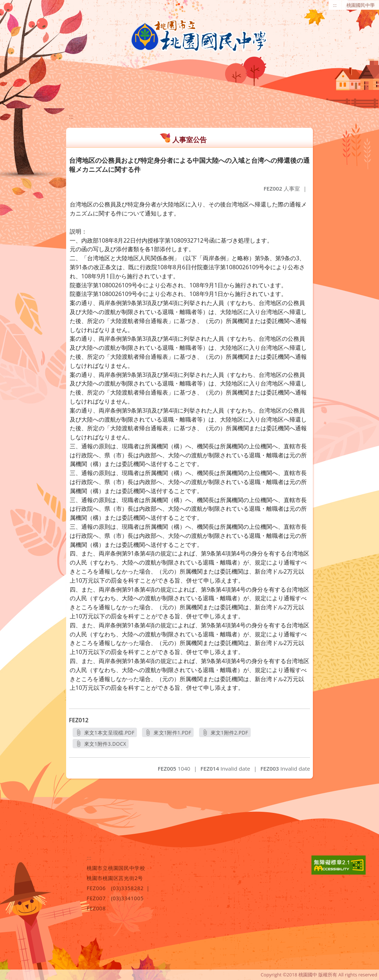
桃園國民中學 (361, 5)
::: (335, 5)
